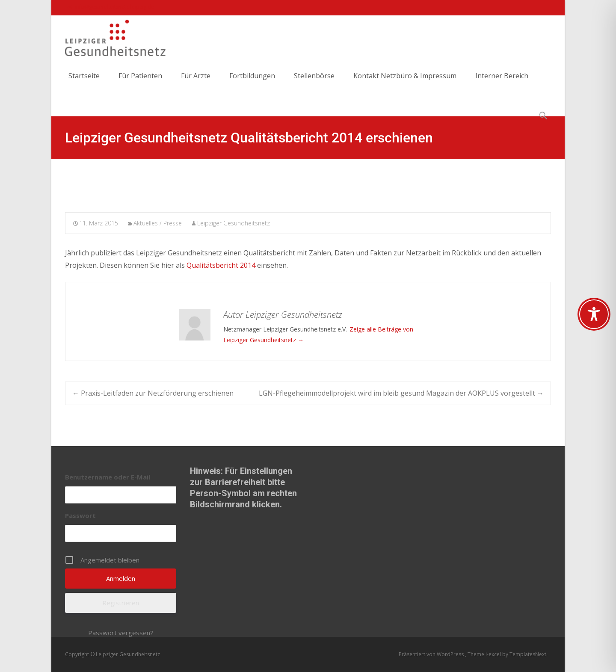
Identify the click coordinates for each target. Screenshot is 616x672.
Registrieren (121, 603)
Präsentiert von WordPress (432, 654)
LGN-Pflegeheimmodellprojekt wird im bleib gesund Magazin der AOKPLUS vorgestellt (401, 393)
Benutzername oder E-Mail (108, 477)
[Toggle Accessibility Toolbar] (594, 314)
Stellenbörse (314, 83)
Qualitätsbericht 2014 (221, 265)
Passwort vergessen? (121, 633)
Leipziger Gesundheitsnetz (234, 223)
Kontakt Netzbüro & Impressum (405, 83)
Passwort (80, 515)
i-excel (494, 654)
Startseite (84, 83)
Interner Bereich (502, 83)
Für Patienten (140, 83)
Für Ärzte (196, 83)
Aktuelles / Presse (158, 223)
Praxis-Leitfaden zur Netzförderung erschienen (153, 393)
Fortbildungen (252, 83)
